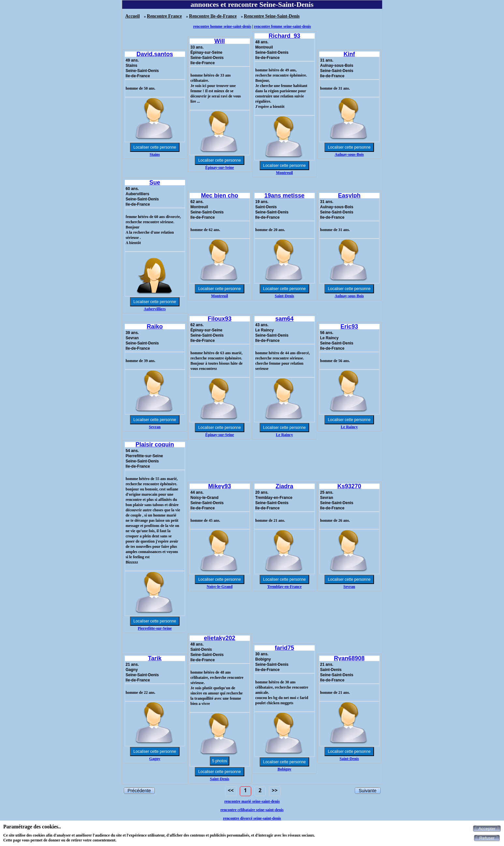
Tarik (155, 658)
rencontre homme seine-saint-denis (222, 26)
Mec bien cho (220, 196)
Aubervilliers (155, 309)
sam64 (284, 319)
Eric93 (349, 327)
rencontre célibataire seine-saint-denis (252, 810)
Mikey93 (220, 486)
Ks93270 (349, 486)
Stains (155, 154)
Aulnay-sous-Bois (349, 154)
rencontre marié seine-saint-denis (252, 801)
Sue (155, 182)
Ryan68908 (349, 658)
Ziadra (284, 486)
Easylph (349, 196)
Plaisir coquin (155, 445)
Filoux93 (219, 319)
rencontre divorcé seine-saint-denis (252, 818)
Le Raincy (284, 435)
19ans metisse (284, 196)
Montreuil (284, 173)
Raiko (155, 327)
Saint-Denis (284, 296)
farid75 (284, 648)
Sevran (155, 427)
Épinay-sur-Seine (220, 168)
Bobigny (285, 769)
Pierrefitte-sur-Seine (155, 628)
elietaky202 (220, 638)
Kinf (349, 54)
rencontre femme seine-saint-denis (283, 26)
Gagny (155, 759)
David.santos (155, 54)
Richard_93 (284, 36)
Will (220, 41)
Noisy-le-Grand (219, 587)
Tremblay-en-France (284, 587)
